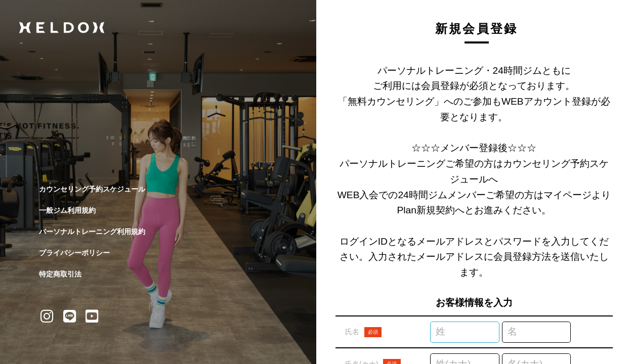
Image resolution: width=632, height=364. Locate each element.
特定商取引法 (60, 274)
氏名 (363, 332)
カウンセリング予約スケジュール (92, 189)
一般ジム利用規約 (67, 210)
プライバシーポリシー (74, 253)
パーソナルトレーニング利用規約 (92, 232)
